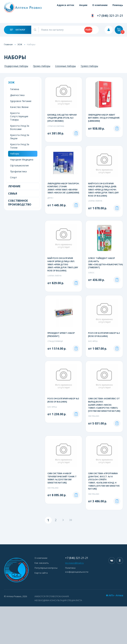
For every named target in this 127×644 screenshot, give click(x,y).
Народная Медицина (22, 160)
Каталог (18, 30)
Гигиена (15, 89)
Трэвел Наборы (89, 66)
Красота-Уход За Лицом (20, 137)
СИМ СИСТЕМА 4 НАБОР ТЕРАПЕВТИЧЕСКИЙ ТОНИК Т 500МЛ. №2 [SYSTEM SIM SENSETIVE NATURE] (63, 515)
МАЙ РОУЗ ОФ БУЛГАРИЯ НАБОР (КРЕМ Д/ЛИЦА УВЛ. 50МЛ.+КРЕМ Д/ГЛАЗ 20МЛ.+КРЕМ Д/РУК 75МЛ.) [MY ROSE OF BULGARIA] (62, 279)
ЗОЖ (20, 44)
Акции (79, 7)
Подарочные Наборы (16, 66)
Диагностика (17, 95)
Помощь (118, 7)
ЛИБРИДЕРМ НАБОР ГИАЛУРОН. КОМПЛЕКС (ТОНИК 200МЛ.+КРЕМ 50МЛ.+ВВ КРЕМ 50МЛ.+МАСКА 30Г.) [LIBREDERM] (60, 202)
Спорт (14, 177)
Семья (13, 194)
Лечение (14, 186)
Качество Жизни (19, 107)
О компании (98, 7)
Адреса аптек (59, 7)
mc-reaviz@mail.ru (74, 600)
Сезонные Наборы (65, 66)
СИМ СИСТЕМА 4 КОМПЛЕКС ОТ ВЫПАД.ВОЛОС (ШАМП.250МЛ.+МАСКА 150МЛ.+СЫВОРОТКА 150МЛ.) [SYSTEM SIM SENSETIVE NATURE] (104, 439)
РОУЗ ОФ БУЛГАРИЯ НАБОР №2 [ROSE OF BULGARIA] (103, 354)
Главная (8, 44)
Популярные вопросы (46, 605)
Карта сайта (41, 610)
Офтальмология (19, 165)
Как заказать (42, 600)
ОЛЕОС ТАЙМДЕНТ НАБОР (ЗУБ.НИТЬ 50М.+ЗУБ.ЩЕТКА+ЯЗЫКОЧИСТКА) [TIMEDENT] (106, 278)
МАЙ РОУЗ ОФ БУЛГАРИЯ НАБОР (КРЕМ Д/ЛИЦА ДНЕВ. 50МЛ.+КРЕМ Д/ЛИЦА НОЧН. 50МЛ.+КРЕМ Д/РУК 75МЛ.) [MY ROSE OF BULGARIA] (104, 200)
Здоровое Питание (21, 101)
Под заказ (76, 144)
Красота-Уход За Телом (20, 146)
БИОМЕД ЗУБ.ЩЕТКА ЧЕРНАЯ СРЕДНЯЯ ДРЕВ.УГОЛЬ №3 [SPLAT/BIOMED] (63, 118)
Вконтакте (112, 598)
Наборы (15, 154)
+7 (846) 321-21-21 (110, 16)
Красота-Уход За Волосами (20, 127)
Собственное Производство (20, 203)
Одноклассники (120, 598)
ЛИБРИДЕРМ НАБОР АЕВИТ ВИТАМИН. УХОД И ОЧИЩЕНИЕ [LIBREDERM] (103, 118)
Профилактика (18, 171)
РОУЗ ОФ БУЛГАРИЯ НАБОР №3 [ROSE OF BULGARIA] (62, 433)
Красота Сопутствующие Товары (19, 116)
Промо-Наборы (42, 66)
